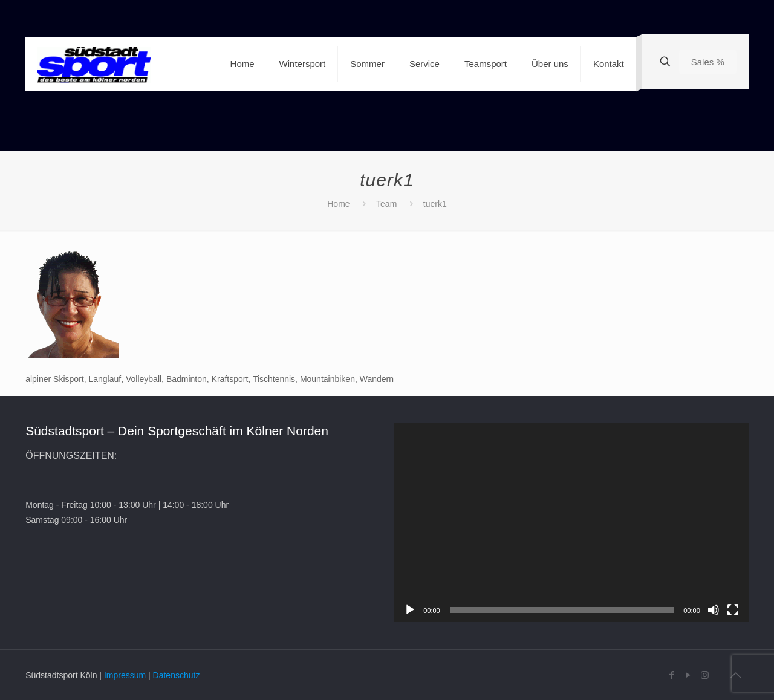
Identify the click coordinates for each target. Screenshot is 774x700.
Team (386, 204)
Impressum (125, 675)
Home (338, 204)
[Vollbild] (733, 610)
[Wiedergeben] (410, 610)
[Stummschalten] (714, 610)
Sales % (708, 62)
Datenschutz (177, 675)
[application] (571, 523)
